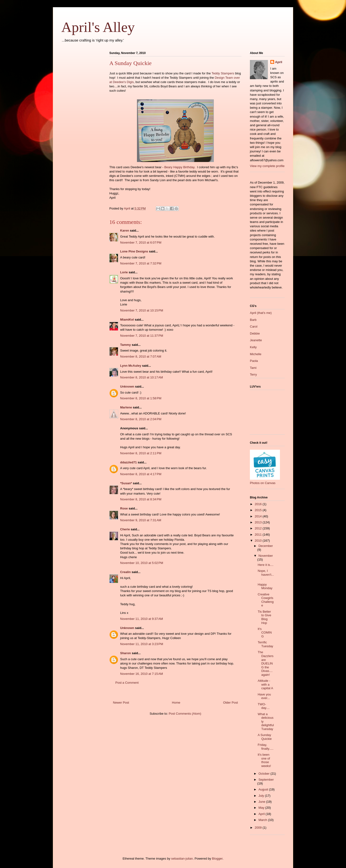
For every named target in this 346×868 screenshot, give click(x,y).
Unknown (127, 386)
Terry (253, 374)
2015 (259, 510)
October (265, 774)
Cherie (125, 529)
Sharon (126, 653)
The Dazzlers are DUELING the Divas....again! (266, 663)
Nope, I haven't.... (266, 575)
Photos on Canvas (263, 483)
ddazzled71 (128, 462)
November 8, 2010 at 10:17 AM (142, 377)
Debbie (255, 333)
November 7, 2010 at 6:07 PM (141, 242)
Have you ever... (264, 696)
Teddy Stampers (223, 73)
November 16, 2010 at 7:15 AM (142, 674)
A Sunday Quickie (265, 737)
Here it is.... (266, 565)
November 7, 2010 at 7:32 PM (141, 263)
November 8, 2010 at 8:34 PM (141, 499)
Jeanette (256, 340)
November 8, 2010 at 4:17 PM (141, 474)
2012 (259, 528)
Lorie (124, 272)
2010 (259, 541)
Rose (124, 508)
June (262, 802)
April (279, 62)
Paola (254, 361)
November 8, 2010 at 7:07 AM (141, 356)
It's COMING (265, 633)
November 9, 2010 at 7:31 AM (141, 520)
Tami (253, 368)
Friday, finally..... (265, 747)
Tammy (126, 345)
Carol (254, 326)
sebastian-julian (182, 859)
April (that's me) (261, 313)
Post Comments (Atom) (185, 714)
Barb (253, 320)
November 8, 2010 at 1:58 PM (141, 398)
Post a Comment (127, 683)
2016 (259, 504)
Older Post (231, 703)
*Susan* (126, 483)
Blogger (217, 859)
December (266, 546)
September (266, 780)
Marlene (126, 407)
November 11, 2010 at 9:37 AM (142, 619)
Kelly (253, 347)
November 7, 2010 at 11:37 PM (142, 336)
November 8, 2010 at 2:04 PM (141, 419)
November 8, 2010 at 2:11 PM (141, 453)
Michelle (256, 354)
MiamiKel (127, 320)
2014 (259, 516)
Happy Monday (265, 586)
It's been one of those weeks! (264, 760)
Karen (125, 230)
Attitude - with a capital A (265, 684)
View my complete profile (267, 166)
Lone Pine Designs (134, 251)
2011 (259, 535)
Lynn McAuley (131, 366)
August (264, 789)
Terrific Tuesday (265, 644)
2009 (259, 828)
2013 (259, 522)
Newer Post (121, 703)
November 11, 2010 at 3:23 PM (142, 644)
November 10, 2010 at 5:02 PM (142, 563)
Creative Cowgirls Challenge (266, 600)
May (262, 808)
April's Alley (98, 27)
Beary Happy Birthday (179, 167)
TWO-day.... (263, 706)
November (266, 556)
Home (176, 703)
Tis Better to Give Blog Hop (264, 617)
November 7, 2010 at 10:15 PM (142, 310)
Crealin (125, 572)
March (263, 820)
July (262, 796)
